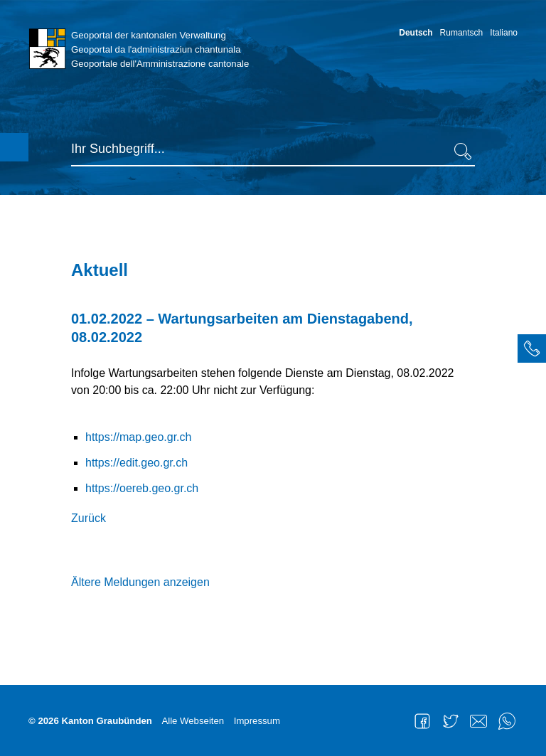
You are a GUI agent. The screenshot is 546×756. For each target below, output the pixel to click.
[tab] (532, 348)
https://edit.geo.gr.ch (136, 463)
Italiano (504, 33)
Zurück (89, 518)
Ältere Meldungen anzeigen (140, 582)
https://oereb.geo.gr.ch (142, 488)
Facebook (422, 721)
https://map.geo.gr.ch (138, 437)
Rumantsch (462, 33)
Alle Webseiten (193, 721)
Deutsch (416, 33)
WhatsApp (507, 721)
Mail (478, 721)
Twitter (451, 721)
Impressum (257, 721)
